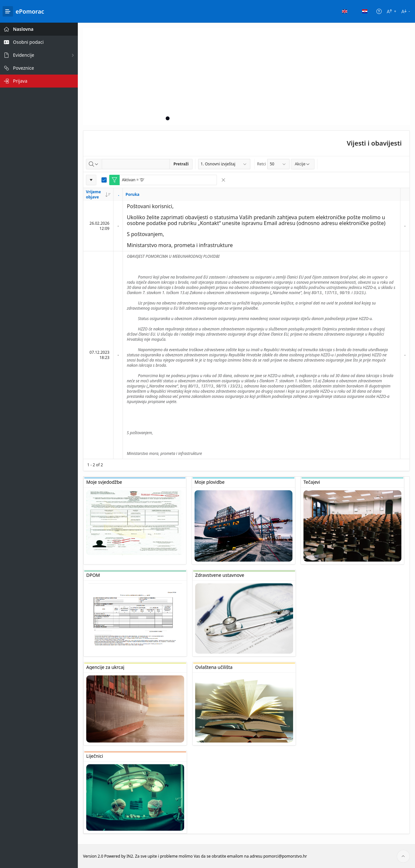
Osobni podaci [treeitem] (28, 42)
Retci (261, 164)
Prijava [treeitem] (20, 81)
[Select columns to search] (94, 164)
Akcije (303, 164)
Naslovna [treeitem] (23, 29)
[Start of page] (403, 856)
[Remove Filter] (223, 180)
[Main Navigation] (8, 11)
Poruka (132, 194)
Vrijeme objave (98, 194)
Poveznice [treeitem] (24, 68)
